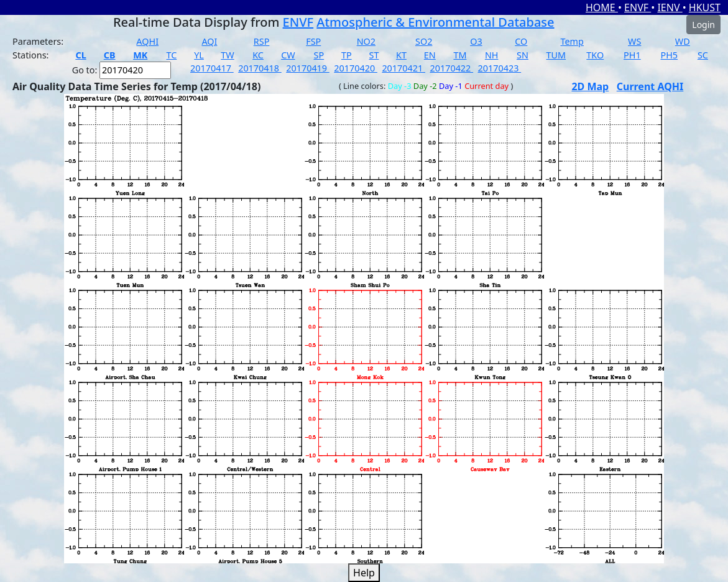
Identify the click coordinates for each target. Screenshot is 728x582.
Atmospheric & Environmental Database (435, 22)
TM (460, 55)
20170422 (451, 68)
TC (171, 55)
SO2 (424, 41)
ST (374, 55)
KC (258, 55)
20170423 (500, 68)
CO (521, 41)
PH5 (669, 55)
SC (703, 55)
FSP (313, 41)
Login (703, 25)
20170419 (308, 68)
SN (523, 55)
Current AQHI (650, 86)
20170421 (403, 68)
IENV (670, 7)
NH (492, 55)
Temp (572, 41)
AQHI (147, 41)
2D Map (590, 86)
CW (288, 55)
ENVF (638, 7)
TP (347, 55)
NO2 (366, 41)
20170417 (212, 68)
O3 (476, 41)
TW (227, 55)
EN (430, 55)
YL (199, 55)
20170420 (356, 68)
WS (634, 41)
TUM (556, 55)
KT (401, 55)
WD (683, 41)
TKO (595, 55)
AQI (209, 41)
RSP (262, 41)
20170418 (260, 68)
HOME (602, 7)
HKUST (705, 7)
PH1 (632, 55)
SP (319, 55)
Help (364, 573)
